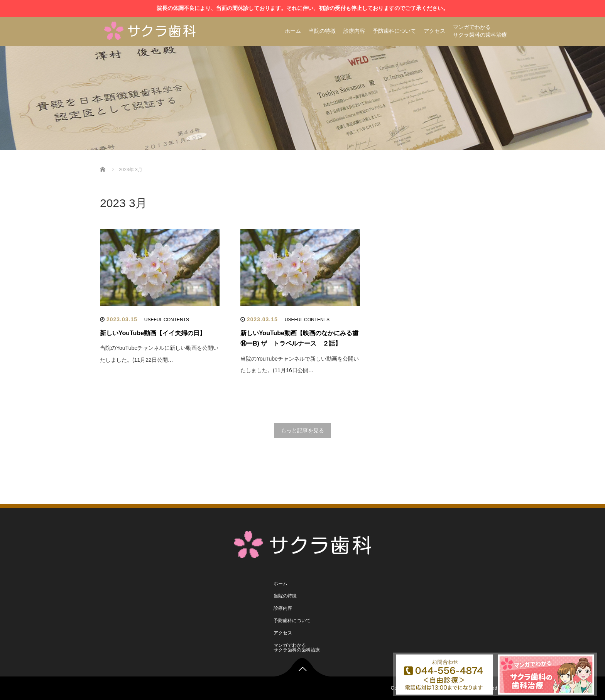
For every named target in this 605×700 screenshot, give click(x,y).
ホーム (293, 31)
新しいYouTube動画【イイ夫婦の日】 (153, 333)
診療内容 (354, 31)
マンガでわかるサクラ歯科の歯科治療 (480, 31)
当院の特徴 (322, 31)
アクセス (434, 31)
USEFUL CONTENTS (167, 320)
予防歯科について (394, 31)
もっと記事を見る (302, 430)
